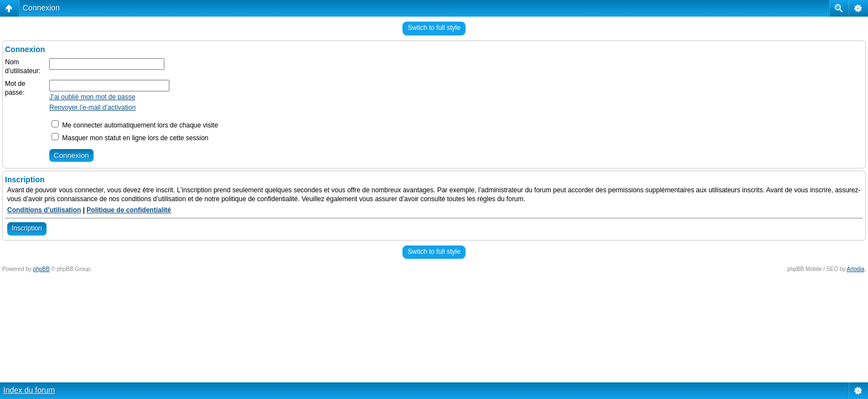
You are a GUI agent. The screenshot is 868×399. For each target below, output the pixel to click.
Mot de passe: (15, 88)
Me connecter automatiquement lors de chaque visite (135, 125)
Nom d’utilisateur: (23, 66)
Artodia (856, 269)
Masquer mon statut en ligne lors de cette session (130, 138)
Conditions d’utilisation (44, 210)
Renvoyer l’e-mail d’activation (92, 108)
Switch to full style (434, 28)
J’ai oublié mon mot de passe (92, 97)
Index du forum (29, 390)
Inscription (27, 228)
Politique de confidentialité (129, 210)
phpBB (42, 269)
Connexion (41, 8)
